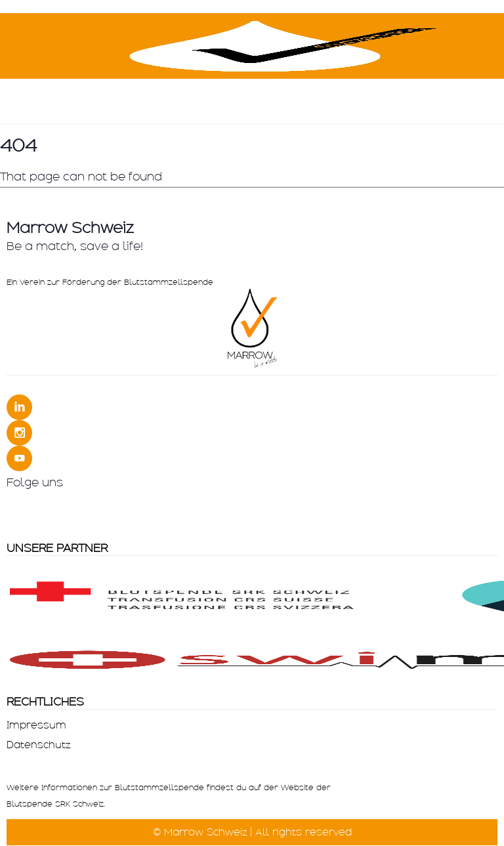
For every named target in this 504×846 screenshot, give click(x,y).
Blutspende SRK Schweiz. (56, 804)
